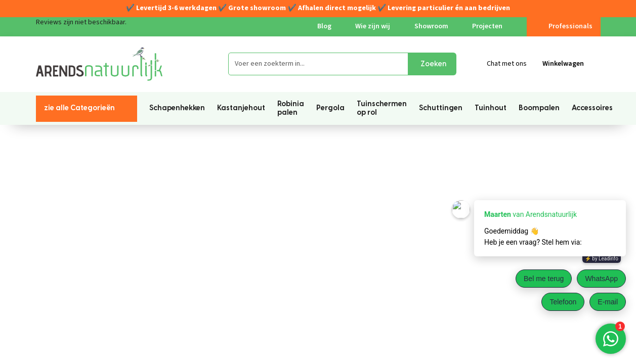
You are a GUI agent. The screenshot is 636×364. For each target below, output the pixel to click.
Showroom (431, 26)
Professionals (564, 26)
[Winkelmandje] (571, 64)
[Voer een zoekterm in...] (318, 64)
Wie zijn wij (373, 26)
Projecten (487, 26)
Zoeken (433, 64)
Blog (324, 26)
